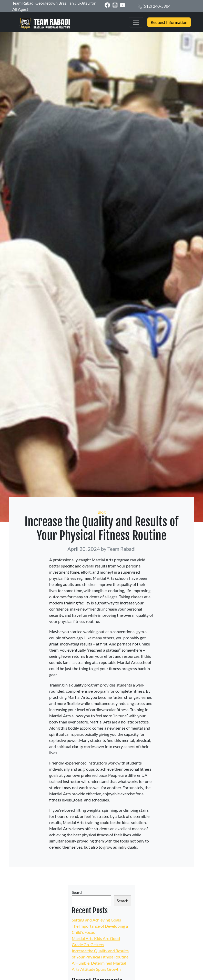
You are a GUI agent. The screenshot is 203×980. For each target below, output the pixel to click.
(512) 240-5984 (156, 6)
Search (78, 892)
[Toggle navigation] (136, 22)
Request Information (169, 22)
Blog (102, 512)
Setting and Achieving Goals (96, 920)
